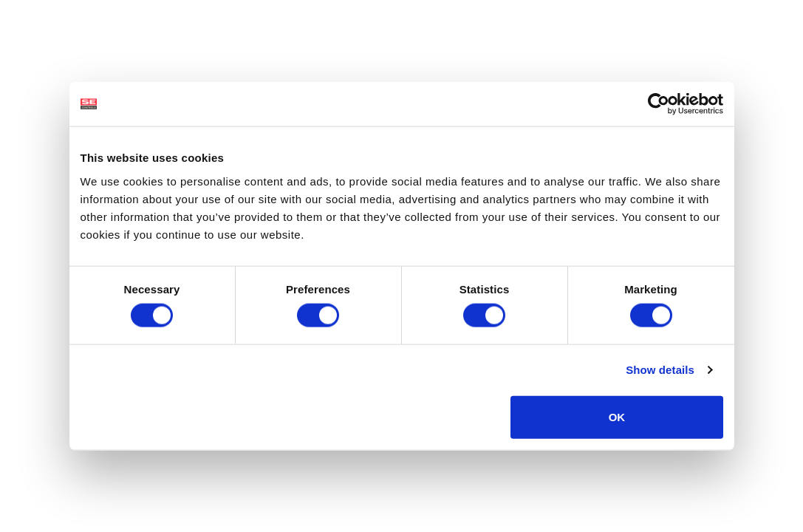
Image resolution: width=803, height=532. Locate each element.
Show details (660, 370)
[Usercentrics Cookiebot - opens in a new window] (659, 104)
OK (617, 416)
